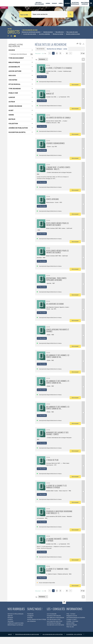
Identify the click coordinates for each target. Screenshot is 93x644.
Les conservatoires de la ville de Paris (53, 641)
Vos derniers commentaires (55, 632)
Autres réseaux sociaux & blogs (37, 626)
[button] (91, 3)
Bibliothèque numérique (15, 632)
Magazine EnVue (72, 623)
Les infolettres (31, 628)
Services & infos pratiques (15, 621)
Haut (64, 609)
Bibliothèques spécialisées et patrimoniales (27, 641)
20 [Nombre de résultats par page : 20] (82, 53)
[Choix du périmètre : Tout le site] (25, 14)
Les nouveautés (52, 621)
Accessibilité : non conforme (74, 641)
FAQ (68, 621)
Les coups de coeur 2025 (55, 628)
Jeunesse (10, 628)
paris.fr (10, 641)
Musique (10, 625)
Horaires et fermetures (54, 623)
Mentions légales (72, 632)
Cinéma (10, 626)
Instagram (30, 623)
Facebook (30, 621)
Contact (73, 621)
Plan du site (70, 634)
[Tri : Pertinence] (43, 59)
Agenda (10, 623)
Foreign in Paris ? (72, 626)
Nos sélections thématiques (55, 625)
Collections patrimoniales (16, 630)
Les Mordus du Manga (54, 630)
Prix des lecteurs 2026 (54, 626)
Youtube (30, 625)
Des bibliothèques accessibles (76, 625)
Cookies (69, 628)
